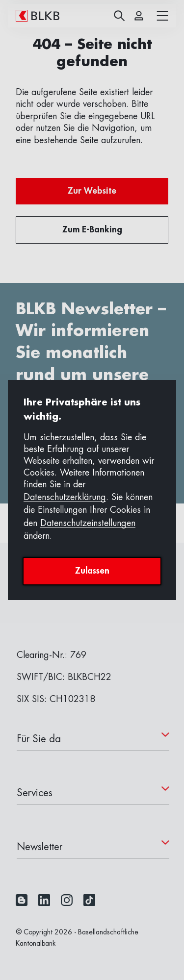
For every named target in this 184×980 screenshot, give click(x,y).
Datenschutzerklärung (65, 497)
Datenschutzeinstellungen (88, 523)
